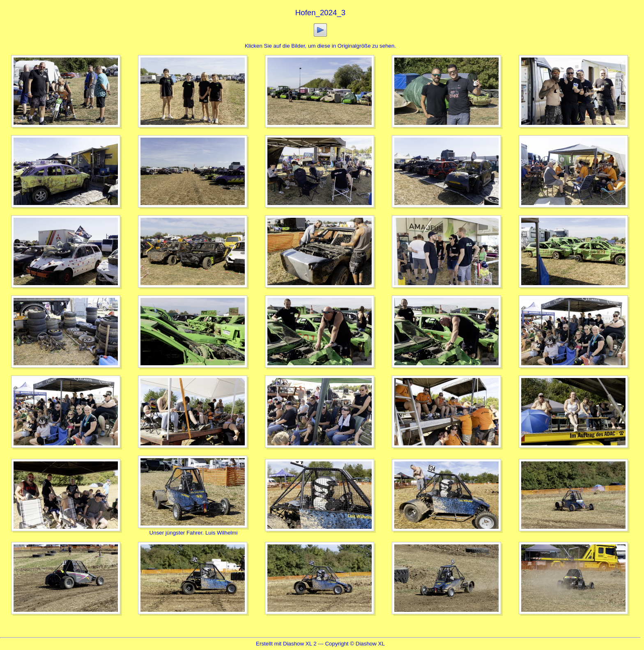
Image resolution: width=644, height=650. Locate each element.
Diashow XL (370, 644)
